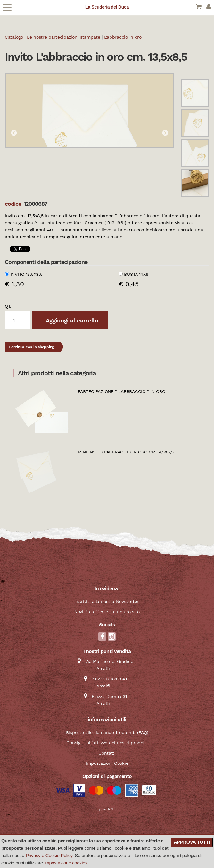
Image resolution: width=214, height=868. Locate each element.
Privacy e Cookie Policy (49, 856)
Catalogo (14, 37)
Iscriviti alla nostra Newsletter (107, 601)
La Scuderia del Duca (107, 7)
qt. (8, 306)
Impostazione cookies (66, 863)
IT (118, 809)
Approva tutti (192, 842)
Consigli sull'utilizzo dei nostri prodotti (107, 743)
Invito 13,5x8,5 (27, 274)
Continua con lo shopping (31, 347)
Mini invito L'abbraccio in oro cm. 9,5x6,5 (126, 452)
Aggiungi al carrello (71, 320)
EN (111, 809)
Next (165, 133)
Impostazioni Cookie (107, 763)
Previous (14, 133)
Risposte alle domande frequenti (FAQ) (107, 732)
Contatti (107, 753)
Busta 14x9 (136, 274)
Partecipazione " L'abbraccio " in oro (122, 391)
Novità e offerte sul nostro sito (107, 612)
